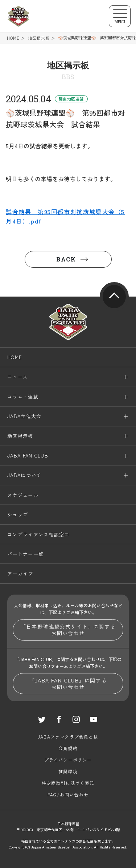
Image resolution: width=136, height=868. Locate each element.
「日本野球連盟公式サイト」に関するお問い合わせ (68, 630)
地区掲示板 (39, 38)
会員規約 (68, 748)
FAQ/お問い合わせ (68, 794)
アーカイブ (20, 574)
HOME (13, 38)
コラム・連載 (23, 397)
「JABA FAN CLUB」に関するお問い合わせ (68, 684)
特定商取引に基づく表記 (68, 783)
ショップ (18, 514)
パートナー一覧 (25, 554)
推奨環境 (68, 771)
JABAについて (24, 475)
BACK (66, 259)
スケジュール (23, 495)
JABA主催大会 (24, 416)
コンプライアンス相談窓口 (38, 534)
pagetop (114, 297)
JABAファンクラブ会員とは (68, 737)
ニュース (18, 377)
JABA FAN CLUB (28, 456)
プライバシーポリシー (68, 760)
